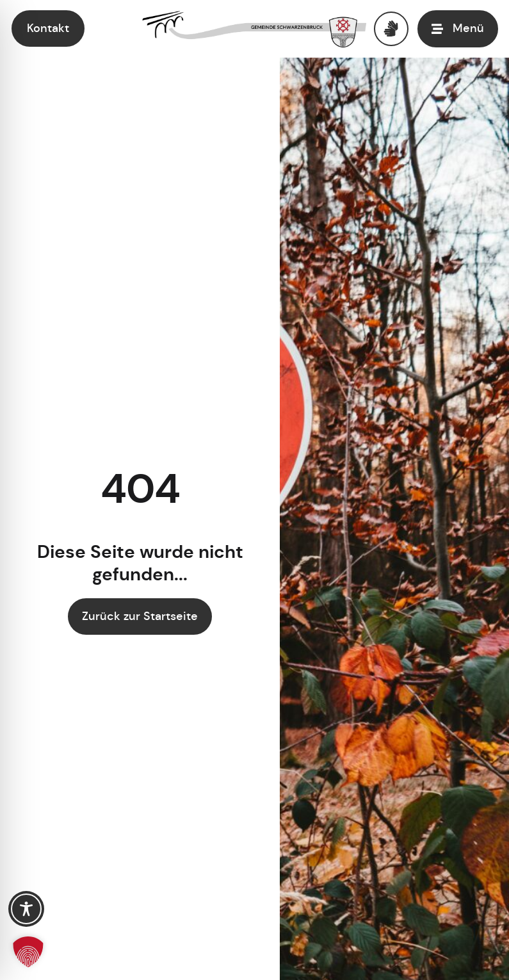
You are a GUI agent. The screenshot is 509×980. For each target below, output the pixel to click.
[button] (28, 952)
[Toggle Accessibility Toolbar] (26, 909)
